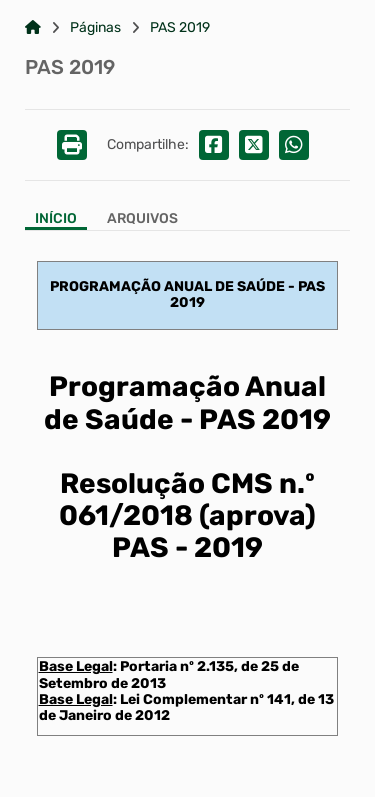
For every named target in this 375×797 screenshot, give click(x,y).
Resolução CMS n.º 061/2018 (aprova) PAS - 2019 (187, 515)
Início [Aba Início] (56, 219)
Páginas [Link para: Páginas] (95, 28)
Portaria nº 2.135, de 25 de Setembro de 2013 (169, 674)
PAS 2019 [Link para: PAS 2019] (180, 28)
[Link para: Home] (33, 28)
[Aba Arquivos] (142, 220)
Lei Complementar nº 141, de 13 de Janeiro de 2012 (186, 707)
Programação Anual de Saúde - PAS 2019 (187, 402)
